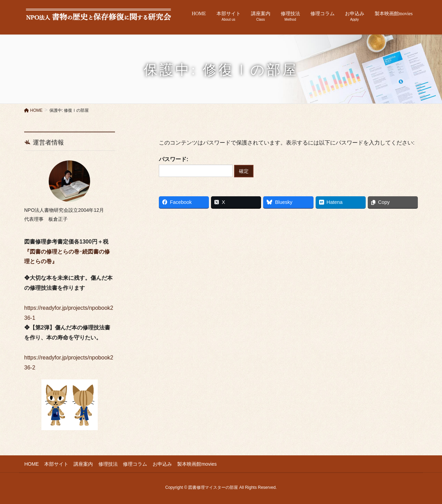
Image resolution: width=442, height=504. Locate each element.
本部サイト (56, 464)
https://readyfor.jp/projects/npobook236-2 (69, 358)
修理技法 (107, 464)
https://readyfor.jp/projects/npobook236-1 (69, 308)
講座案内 (83, 464)
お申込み (161, 464)
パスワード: (196, 167)
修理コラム (134, 464)
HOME (31, 464)
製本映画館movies (196, 464)
